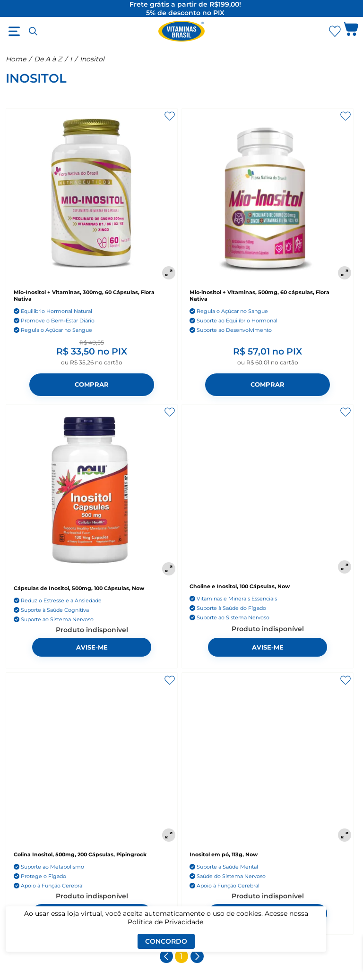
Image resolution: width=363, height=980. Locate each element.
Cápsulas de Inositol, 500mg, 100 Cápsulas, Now (79, 588)
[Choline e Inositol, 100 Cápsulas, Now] (268, 490)
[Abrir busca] (33, 31)
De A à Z (48, 59)
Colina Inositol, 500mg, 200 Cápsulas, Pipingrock (80, 854)
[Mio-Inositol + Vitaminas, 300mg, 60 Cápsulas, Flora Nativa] (92, 195)
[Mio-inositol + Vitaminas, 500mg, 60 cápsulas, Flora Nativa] (268, 195)
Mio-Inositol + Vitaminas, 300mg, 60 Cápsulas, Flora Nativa (84, 296)
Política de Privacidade (165, 922)
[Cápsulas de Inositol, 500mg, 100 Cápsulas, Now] (92, 491)
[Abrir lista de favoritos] (335, 31)
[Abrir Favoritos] (335, 31)
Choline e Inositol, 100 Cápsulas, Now (240, 586)
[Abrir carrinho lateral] (351, 31)
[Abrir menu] (14, 31)
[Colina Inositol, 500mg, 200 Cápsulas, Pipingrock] (92, 758)
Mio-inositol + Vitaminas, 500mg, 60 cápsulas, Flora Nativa (259, 296)
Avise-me (92, 647)
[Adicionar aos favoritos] (170, 116)
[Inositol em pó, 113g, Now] (268, 758)
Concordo (166, 941)
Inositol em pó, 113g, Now (224, 854)
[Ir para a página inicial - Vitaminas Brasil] (181, 31)
